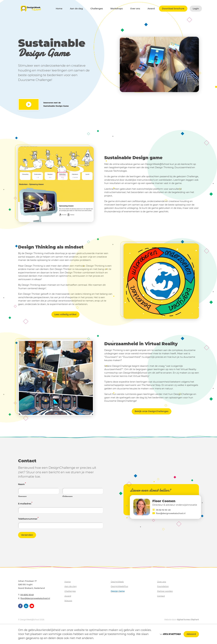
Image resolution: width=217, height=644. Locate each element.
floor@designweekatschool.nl (171, 513)
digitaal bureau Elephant (188, 620)
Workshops (116, 9)
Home (59, 9)
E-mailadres (25, 503)
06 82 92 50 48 (163, 510)
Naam (22, 484)
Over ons (135, 9)
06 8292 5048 (27, 595)
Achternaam (67, 496)
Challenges (97, 9)
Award (151, 9)
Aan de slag (76, 9)
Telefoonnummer (28, 519)
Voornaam (22, 496)
